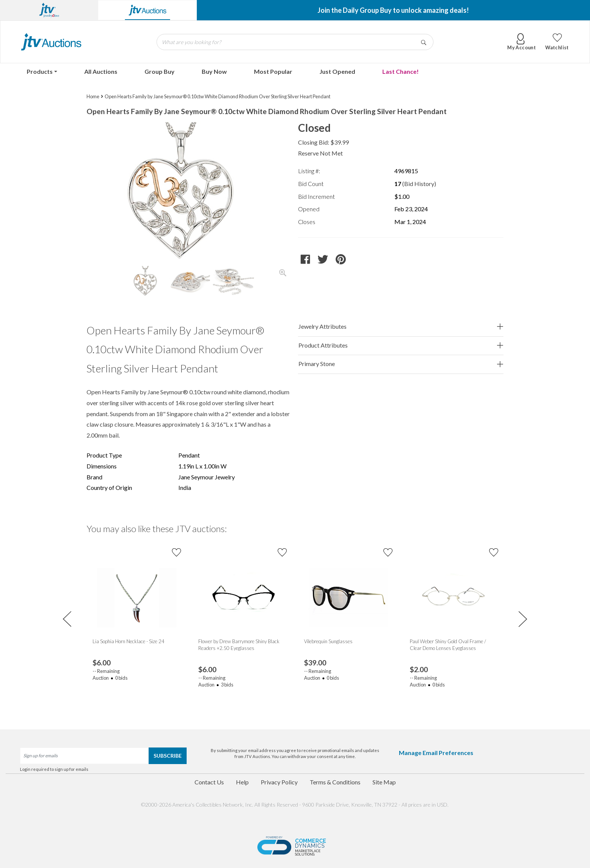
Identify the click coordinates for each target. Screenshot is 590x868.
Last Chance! (401, 71)
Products (40, 71)
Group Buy (160, 71)
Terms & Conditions (335, 782)
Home (93, 96)
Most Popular (273, 71)
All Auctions (101, 71)
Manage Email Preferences (436, 753)
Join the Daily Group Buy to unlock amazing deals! (393, 10)
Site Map (384, 782)
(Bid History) (419, 184)
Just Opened (337, 71)
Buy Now (214, 71)
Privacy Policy (279, 782)
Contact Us (209, 782)
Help (242, 782)
